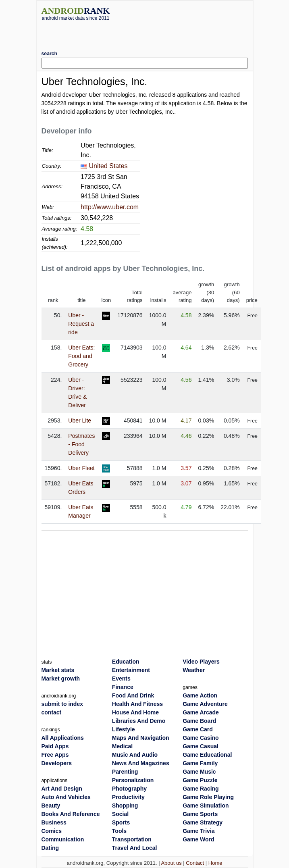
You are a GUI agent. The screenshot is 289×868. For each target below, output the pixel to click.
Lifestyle (124, 729)
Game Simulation (206, 806)
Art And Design (62, 789)
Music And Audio (135, 755)
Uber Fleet (81, 468)
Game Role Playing (208, 797)
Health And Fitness (137, 704)
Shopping (125, 806)
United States (108, 166)
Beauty (51, 806)
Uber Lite (80, 420)
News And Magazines (141, 763)
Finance (123, 687)
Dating (50, 848)
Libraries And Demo (139, 721)
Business (54, 822)
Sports (121, 822)
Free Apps (55, 755)
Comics (52, 831)
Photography (129, 789)
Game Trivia (199, 831)
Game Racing (201, 789)
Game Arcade (201, 712)
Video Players (201, 662)
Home (215, 863)
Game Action (200, 695)
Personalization (133, 780)
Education (126, 662)
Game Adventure (205, 704)
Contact (195, 863)
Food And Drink (133, 695)
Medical (122, 746)
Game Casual (201, 746)
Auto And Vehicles (66, 797)
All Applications (63, 738)
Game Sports (200, 814)
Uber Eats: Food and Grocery (81, 356)
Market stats (58, 670)
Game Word (198, 839)
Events (121, 679)
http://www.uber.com (110, 207)
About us (171, 863)
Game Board (199, 721)
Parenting (125, 772)
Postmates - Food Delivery (81, 444)
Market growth (61, 679)
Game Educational (207, 755)
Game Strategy (203, 822)
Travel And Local (135, 848)
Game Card (198, 729)
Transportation (132, 839)
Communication (63, 839)
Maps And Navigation (141, 738)
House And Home (135, 712)
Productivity (128, 797)
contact (52, 712)
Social (120, 814)
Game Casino (201, 738)
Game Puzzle (200, 780)
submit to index (62, 704)
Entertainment (131, 670)
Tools (119, 831)
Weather (194, 670)
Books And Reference (71, 814)
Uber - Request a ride (81, 324)
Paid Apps (55, 746)
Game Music (199, 772)
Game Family (200, 763)
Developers (57, 763)
